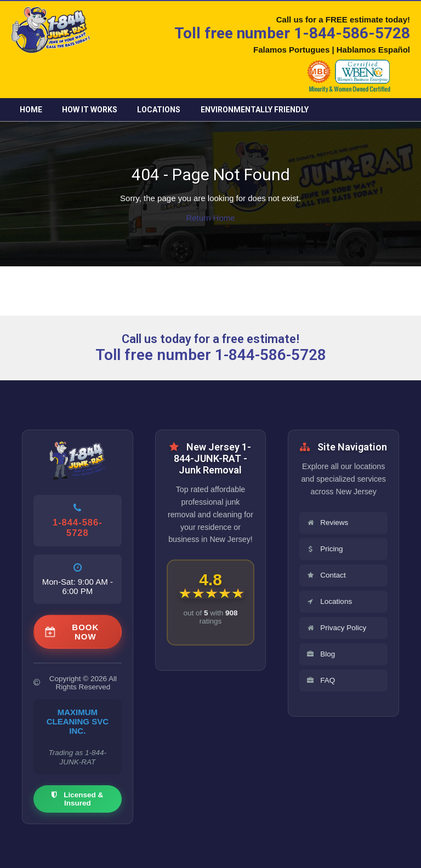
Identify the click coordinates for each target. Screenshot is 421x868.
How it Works (90, 110)
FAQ (320, 680)
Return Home (210, 218)
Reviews (327, 522)
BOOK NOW (72, 632)
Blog (320, 654)
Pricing (324, 549)
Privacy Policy (336, 628)
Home (31, 110)
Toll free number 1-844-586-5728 (292, 33)
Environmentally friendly (255, 110)
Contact (326, 575)
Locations (159, 110)
